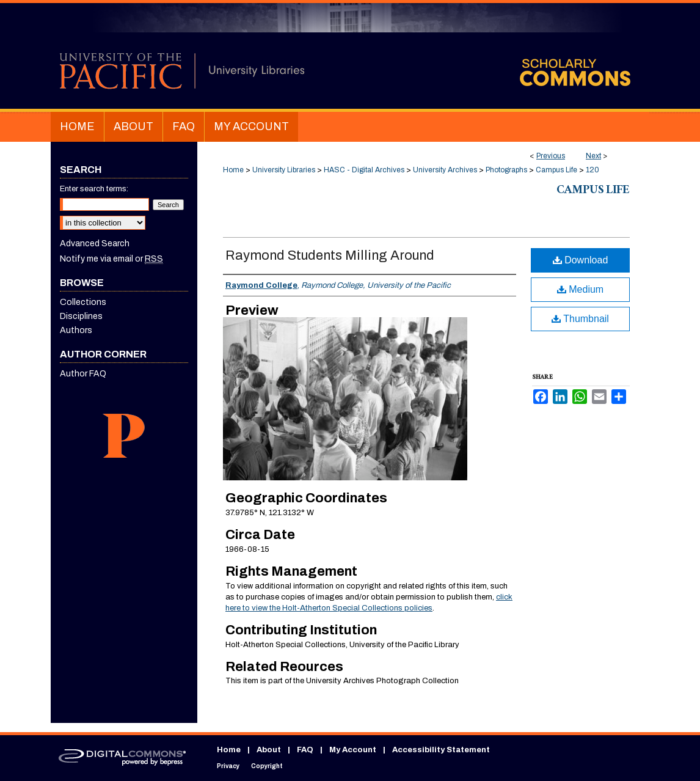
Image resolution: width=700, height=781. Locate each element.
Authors (76, 330)
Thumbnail (580, 319)
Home (233, 170)
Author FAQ (83, 374)
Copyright (267, 766)
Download (581, 260)
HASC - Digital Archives (364, 170)
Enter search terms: (94, 189)
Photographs (506, 170)
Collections (83, 302)
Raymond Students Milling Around (330, 255)
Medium (580, 289)
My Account (353, 750)
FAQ (305, 750)
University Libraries (284, 170)
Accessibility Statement (441, 750)
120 (592, 170)
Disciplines (81, 316)
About (269, 750)
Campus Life (556, 170)
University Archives (445, 170)
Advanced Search (95, 244)
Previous (551, 156)
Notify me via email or (111, 259)
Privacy (228, 766)
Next (593, 156)
